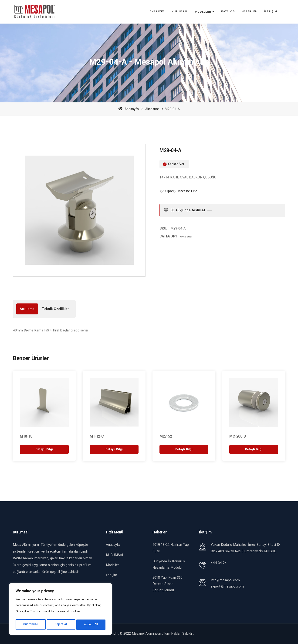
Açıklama (27, 309)
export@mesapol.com (227, 586)
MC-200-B (237, 436)
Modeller (203, 12)
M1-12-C (97, 436)
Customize (30, 625)
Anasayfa (157, 12)
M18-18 (26, 436)
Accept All (91, 625)
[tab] (27, 309)
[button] (178, 191)
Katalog (228, 12)
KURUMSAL (180, 12)
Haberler (249, 12)
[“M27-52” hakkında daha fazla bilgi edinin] (184, 449)
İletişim (271, 12)
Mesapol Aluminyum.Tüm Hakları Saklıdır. (163, 633)
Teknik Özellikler (55, 309)
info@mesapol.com (225, 580)
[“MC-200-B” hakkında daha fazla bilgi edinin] (254, 449)
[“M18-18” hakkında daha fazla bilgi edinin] (44, 449)
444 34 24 (219, 562)
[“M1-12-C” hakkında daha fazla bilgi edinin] (114, 449)
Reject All (61, 625)
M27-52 (166, 436)
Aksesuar (152, 109)
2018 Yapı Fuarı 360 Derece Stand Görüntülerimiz (168, 584)
